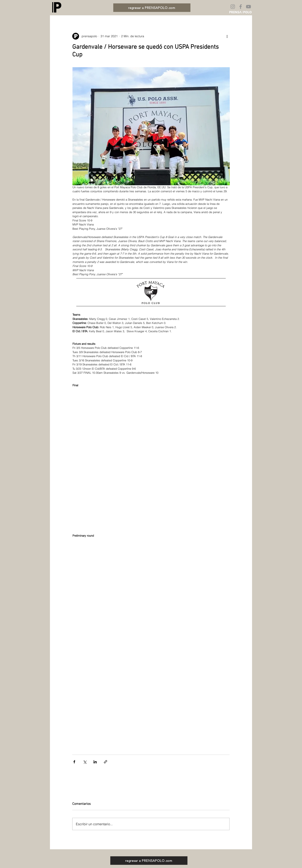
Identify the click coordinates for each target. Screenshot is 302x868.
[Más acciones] (227, 36)
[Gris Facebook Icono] (241, 7)
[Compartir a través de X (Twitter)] (85, 762)
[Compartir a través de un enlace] (106, 762)
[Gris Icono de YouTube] (248, 7)
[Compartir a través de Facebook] (74, 762)
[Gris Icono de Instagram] (233, 7)
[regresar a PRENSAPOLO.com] (152, 8)
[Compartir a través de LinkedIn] (95, 762)
